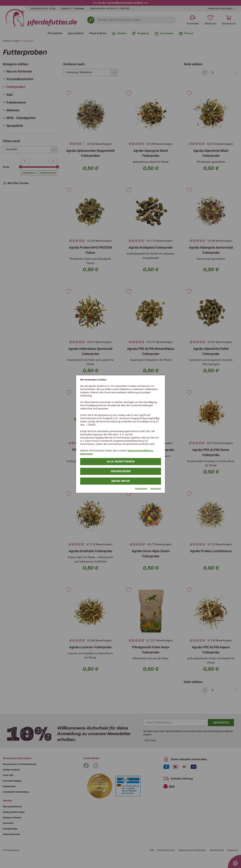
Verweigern (121, 471)
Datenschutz (141, 489)
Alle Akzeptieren (120, 461)
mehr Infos (121, 481)
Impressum (86, 454)
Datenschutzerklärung (140, 451)
